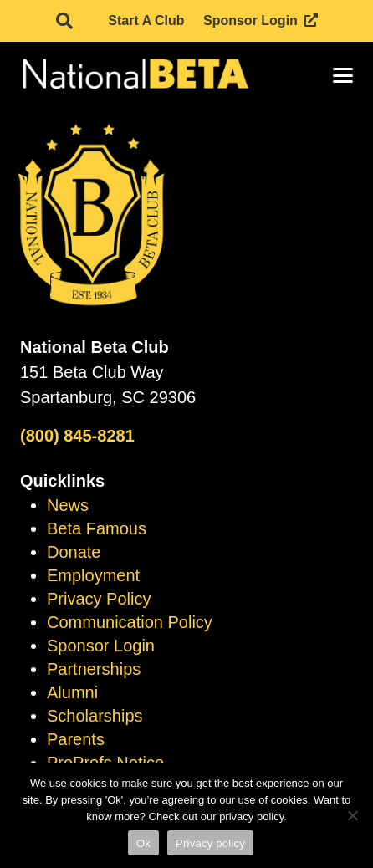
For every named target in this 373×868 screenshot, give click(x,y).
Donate (74, 552)
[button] (64, 21)
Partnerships (94, 669)
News (68, 505)
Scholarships (95, 716)
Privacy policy (210, 843)
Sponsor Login (101, 646)
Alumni (72, 692)
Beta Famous (97, 528)
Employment (93, 575)
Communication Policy (130, 622)
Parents (76, 739)
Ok (143, 843)
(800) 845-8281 (77, 436)
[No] (352, 815)
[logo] (134, 75)
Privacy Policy (99, 599)
